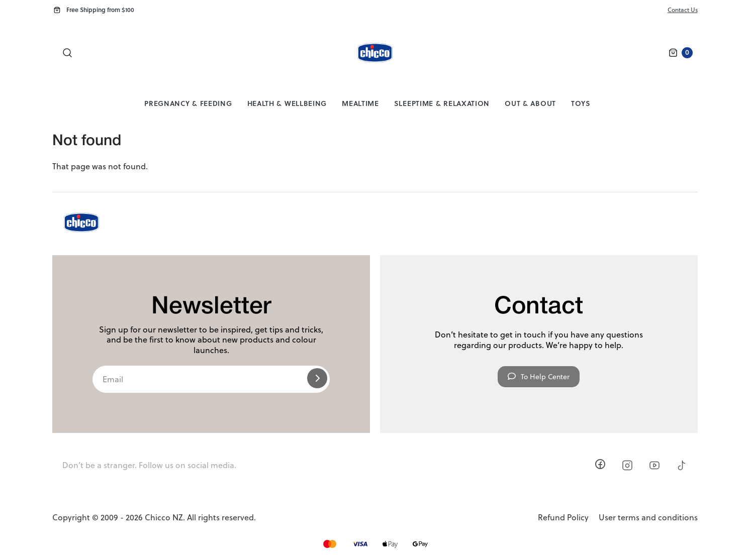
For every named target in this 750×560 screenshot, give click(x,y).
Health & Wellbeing (287, 103)
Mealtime (360, 103)
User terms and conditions (648, 518)
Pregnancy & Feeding (188, 103)
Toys (581, 103)
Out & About (530, 103)
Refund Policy (563, 518)
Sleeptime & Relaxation (442, 103)
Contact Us (683, 10)
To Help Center (539, 377)
